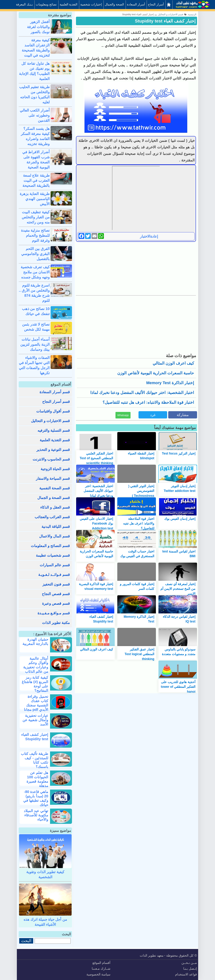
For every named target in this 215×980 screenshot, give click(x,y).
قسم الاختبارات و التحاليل (50, 421)
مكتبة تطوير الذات (56, 623)
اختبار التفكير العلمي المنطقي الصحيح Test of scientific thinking (96, 458)
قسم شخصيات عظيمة (53, 555)
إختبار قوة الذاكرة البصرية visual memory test (96, 586)
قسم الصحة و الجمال (54, 498)
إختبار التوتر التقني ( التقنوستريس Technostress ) (141, 491)
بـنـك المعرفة (24, 4)
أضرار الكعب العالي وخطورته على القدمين (35, 115)
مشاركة (183, 415)
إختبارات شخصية (91, 4)
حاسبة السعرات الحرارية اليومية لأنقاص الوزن (156, 373)
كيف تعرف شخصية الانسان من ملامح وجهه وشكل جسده (35, 272)
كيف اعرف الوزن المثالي (173, 363)
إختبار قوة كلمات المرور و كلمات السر (137, 586)
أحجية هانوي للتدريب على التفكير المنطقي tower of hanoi (178, 687)
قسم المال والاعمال (54, 536)
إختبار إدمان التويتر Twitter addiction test (180, 488)
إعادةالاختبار (149, 236)
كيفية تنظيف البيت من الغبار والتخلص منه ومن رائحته (36, 217)
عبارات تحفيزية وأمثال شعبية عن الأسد (35, 720)
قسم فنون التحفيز (56, 584)
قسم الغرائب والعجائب (52, 517)
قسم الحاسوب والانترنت (51, 459)
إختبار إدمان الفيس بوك (180, 519)
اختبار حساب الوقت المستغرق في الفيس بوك (137, 554)
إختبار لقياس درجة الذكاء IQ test (179, 619)
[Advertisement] (136, 268)
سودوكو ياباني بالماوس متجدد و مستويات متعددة (179, 652)
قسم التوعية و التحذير (53, 450)
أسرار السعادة (136, 4)
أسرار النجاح (156, 4)
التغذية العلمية (69, 4)
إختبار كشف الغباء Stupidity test (165, 21)
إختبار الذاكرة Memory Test (170, 383)
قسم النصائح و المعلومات (50, 546)
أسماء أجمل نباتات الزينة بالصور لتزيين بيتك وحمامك (35, 344)
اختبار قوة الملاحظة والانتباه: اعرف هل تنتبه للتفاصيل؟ (148, 402)
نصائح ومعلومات (46, 4)
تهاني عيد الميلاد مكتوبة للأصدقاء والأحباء (36, 815)
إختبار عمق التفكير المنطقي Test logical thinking (139, 654)
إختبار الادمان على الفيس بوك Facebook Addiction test (97, 524)
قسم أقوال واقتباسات (53, 411)
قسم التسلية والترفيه (54, 430)
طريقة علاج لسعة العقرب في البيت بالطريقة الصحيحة (36, 180)
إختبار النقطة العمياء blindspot (141, 456)
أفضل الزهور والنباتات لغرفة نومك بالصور (38, 27)
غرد (153, 415)
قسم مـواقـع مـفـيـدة (54, 613)
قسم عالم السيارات (55, 565)
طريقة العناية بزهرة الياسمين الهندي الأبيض (35, 199)
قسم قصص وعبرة (56, 603)
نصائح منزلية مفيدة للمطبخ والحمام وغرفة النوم (35, 235)
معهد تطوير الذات (152, 956)
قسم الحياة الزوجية (55, 469)
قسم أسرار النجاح (56, 402)
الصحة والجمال (114, 4)
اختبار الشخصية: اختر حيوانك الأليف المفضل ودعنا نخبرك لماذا (142, 393)
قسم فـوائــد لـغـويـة (54, 575)
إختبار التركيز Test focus (179, 453)
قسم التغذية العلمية (55, 440)
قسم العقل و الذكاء (55, 507)
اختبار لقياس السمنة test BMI (179, 554)
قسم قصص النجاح (56, 594)
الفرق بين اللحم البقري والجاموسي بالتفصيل (35, 254)
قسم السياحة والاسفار (53, 478)
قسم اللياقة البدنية (56, 527)
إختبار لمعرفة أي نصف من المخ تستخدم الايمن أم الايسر (178, 589)
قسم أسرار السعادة (55, 392)
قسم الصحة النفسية (55, 488)
